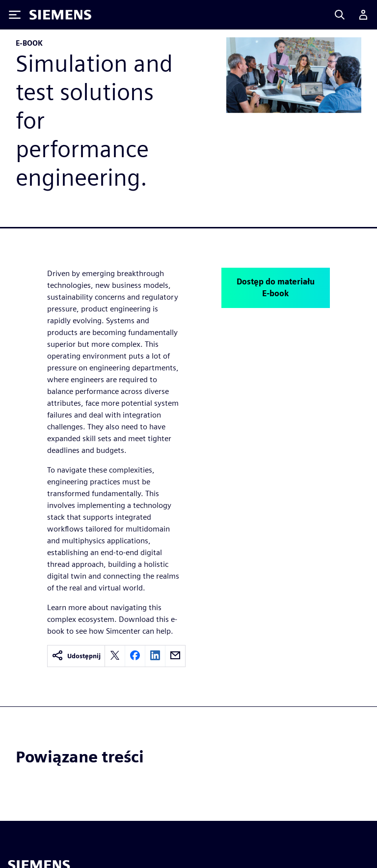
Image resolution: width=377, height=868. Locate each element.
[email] (175, 656)
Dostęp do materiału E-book (276, 288)
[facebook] (135, 656)
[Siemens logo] (60, 15)
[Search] (340, 15)
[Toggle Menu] (15, 15)
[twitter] (115, 656)
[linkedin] (155, 656)
